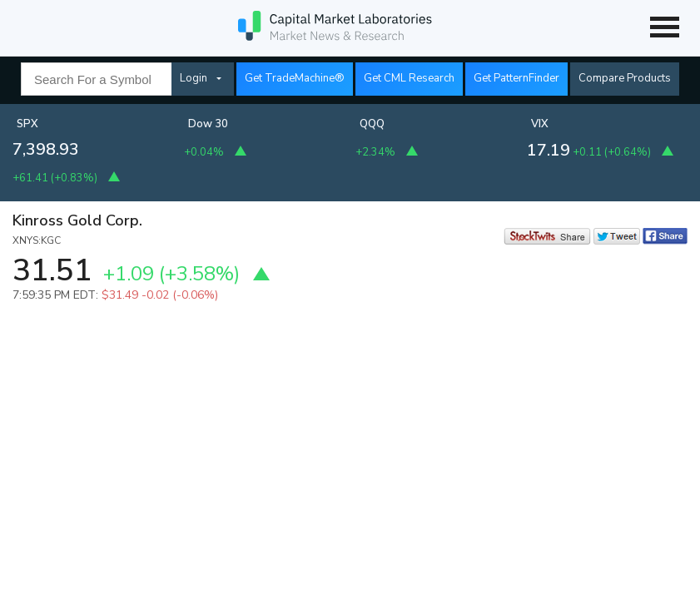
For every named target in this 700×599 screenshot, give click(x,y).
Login (194, 78)
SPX (27, 124)
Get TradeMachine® (295, 78)
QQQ (372, 124)
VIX (540, 124)
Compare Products (625, 78)
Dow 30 (208, 124)
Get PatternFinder (516, 78)
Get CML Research (409, 78)
